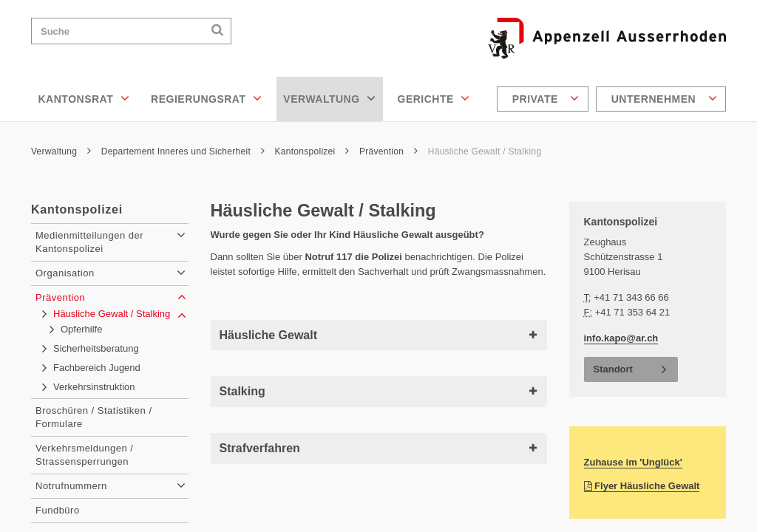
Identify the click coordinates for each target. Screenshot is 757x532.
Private (546, 98)
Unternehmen (664, 98)
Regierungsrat (206, 98)
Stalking (379, 391)
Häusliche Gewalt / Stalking (485, 151)
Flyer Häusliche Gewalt (642, 486)
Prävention (388, 151)
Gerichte (434, 98)
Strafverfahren (379, 448)
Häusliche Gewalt (379, 335)
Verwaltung (329, 98)
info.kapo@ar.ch (621, 338)
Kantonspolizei (312, 151)
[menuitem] (544, 99)
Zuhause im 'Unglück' (633, 462)
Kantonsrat (84, 98)
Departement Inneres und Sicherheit (183, 151)
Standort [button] (613, 369)
